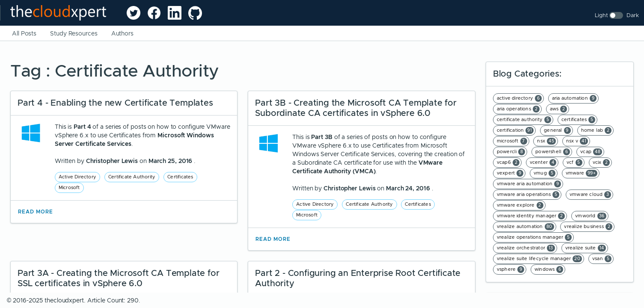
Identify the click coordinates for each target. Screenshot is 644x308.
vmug (545, 173)
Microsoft (69, 187)
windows (549, 269)
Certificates (180, 177)
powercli (511, 152)
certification (515, 130)
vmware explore (520, 205)
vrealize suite (586, 248)
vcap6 (508, 163)
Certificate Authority (132, 177)
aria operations (518, 109)
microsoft (512, 141)
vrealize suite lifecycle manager (539, 259)
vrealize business (588, 227)
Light (601, 15)
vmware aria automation (529, 184)
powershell (553, 152)
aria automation (574, 98)
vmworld (591, 216)
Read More (36, 212)
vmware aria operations (528, 195)
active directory (519, 98)
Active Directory (77, 177)
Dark (633, 15)
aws (559, 109)
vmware (582, 173)
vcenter (543, 163)
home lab (597, 130)
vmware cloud (590, 195)
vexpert (510, 173)
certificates (578, 120)
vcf (574, 163)
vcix (601, 163)
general (557, 130)
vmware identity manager (531, 216)
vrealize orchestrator (526, 248)
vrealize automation (525, 227)
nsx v (577, 141)
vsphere (510, 269)
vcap (591, 152)
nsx (546, 141)
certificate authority (524, 120)
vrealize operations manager (534, 237)
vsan (602, 259)
